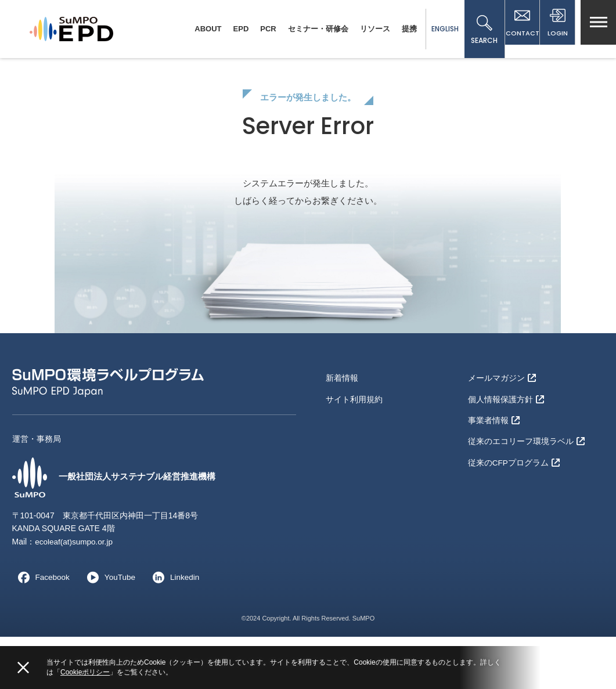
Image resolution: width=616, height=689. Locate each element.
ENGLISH (434, 29)
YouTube (110, 629)
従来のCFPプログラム (514, 505)
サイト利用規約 (354, 448)
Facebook (42, 629)
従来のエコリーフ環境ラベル (526, 486)
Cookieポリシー (85, 672)
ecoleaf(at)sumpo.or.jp (75, 594)
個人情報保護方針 (506, 448)
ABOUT (197, 29)
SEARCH (474, 30)
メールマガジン (502, 430)
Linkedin (176, 629)
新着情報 (342, 430)
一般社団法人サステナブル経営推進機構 (119, 529)
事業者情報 (494, 467)
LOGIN (555, 30)
